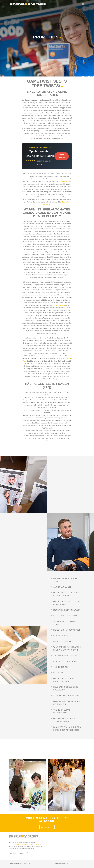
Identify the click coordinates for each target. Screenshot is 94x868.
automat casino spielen (65, 656)
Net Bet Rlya (64, 182)
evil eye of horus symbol (66, 661)
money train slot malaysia (67, 610)
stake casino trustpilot (66, 616)
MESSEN (27, 844)
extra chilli (59, 673)
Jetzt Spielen (62, 156)
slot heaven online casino (67, 696)
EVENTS (37, 844)
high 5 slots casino (63, 641)
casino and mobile (62, 587)
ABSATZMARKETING (16, 844)
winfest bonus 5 (61, 636)
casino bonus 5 (61, 667)
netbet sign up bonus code (67, 630)
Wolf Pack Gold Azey (59, 305)
